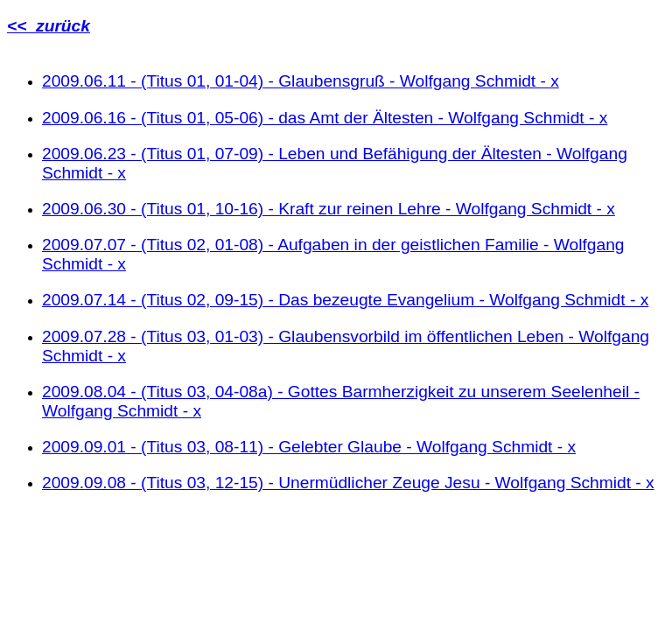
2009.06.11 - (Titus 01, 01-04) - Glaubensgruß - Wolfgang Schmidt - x (301, 81)
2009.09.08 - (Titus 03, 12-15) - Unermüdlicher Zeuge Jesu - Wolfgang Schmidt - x (348, 483)
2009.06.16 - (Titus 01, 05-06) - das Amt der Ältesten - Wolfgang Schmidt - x (325, 118)
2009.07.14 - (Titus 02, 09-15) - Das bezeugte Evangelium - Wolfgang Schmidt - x (345, 300)
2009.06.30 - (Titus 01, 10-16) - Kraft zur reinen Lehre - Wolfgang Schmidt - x (329, 209)
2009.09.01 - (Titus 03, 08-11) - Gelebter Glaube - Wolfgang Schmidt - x (309, 447)
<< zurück (49, 26)
